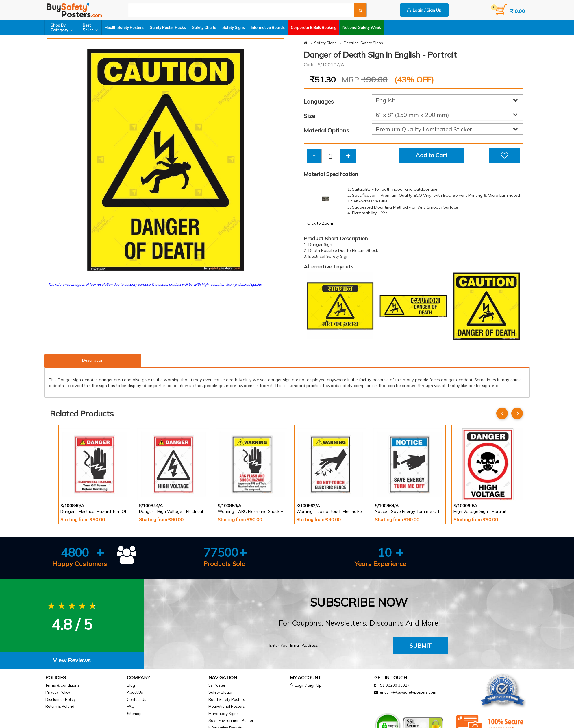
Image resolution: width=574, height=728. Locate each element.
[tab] (72, 660)
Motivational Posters (227, 706)
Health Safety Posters (124, 27)
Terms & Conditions (62, 685)
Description (93, 360)
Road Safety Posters (227, 699)
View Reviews (72, 660)
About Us (135, 692)
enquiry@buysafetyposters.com (408, 692)
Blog (131, 685)
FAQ (131, 706)
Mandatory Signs (224, 714)
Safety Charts (204, 27)
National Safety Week (362, 27)
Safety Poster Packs (168, 27)
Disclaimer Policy (61, 699)
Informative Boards (268, 27)
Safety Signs (234, 27)
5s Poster (217, 685)
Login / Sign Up (424, 10)
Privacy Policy (58, 692)
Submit (421, 645)
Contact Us (137, 699)
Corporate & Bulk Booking (314, 27)
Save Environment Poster (231, 720)
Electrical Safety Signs (363, 43)
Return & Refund (60, 706)
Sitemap (134, 714)
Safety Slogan (221, 692)
